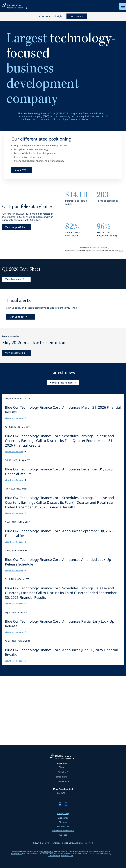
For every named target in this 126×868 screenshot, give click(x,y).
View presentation (15, 353)
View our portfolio (15, 227)
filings (121, 251)
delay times (16, 854)
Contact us (62, 782)
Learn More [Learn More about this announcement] (75, 16)
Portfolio (62, 772)
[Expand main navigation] (122, 6)
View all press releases (62, 383)
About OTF (20, 170)
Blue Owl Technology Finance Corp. (57, 843)
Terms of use (63, 826)
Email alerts (62, 777)
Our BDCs (62, 793)
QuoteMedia (47, 852)
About (62, 767)
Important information (63, 831)
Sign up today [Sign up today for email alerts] (17, 317)
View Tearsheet (13, 279)
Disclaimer (63, 818)
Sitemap (63, 822)
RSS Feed (63, 835)
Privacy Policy (63, 814)
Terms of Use (67, 856)
